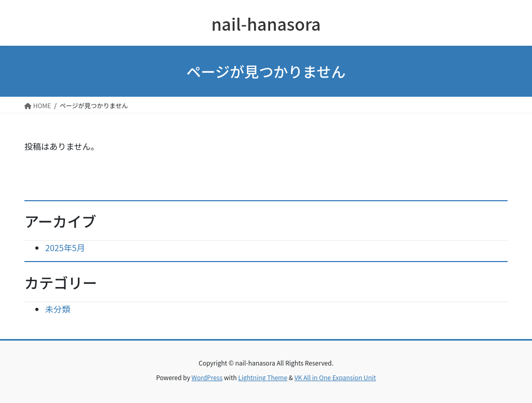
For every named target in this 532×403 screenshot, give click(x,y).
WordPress (207, 377)
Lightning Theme (263, 377)
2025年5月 (65, 248)
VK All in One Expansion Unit (335, 377)
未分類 (58, 309)
